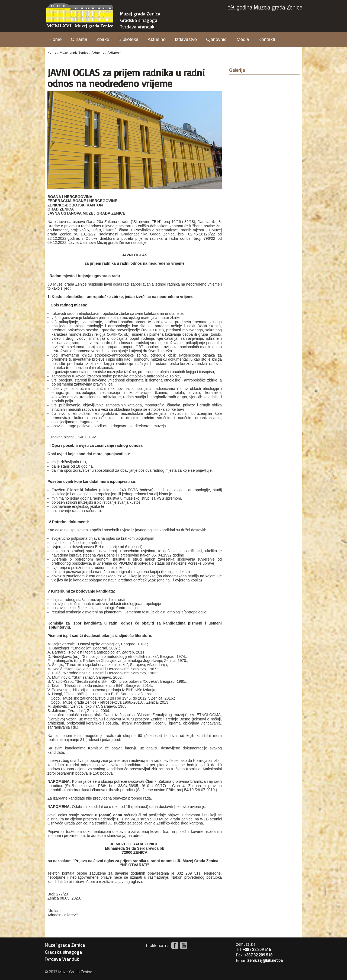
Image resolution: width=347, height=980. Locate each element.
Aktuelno (157, 39)
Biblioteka (128, 39)
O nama (79, 39)
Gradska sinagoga (139, 20)
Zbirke (103, 39)
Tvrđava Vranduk (137, 27)
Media (243, 39)
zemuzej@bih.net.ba (265, 960)
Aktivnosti (114, 53)
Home (55, 39)
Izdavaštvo (186, 39)
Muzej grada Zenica (140, 14)
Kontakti (267, 39)
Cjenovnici (217, 39)
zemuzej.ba (246, 944)
